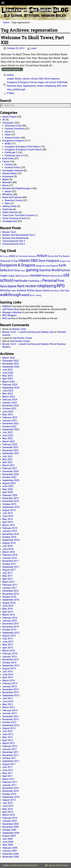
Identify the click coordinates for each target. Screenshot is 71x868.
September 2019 (11, 507)
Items (8, 203)
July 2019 (7, 513)
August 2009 (9, 836)
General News (9, 173)
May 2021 (8, 459)
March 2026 (9, 358)
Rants (5, 185)
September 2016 (11, 600)
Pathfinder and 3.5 (14, 156)
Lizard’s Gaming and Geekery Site (32, 10)
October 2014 (9, 663)
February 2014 (10, 683)
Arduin (10, 75)
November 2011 (11, 755)
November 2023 (11, 406)
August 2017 (9, 570)
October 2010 (9, 794)
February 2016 (10, 618)
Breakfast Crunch (14, 200)
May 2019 (8, 519)
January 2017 (10, 588)
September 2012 (11, 725)
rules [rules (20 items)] (14, 291)
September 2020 (11, 480)
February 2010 (10, 818)
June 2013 (8, 701)
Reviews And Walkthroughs (16, 188)
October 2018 (9, 537)
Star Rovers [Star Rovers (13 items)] (55, 291)
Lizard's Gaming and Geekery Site (24, 865)
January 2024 (10, 403)
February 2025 (10, 385)
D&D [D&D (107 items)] (34, 260)
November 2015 (11, 627)
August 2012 (9, 728)
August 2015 (9, 636)
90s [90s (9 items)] (7, 256)
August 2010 (9, 800)
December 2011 (10, 752)
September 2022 (11, 429)
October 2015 (9, 630)
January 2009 (10, 851)
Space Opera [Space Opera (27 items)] (42, 290)
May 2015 (8, 645)
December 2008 (10, 854)
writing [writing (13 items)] (38, 295)
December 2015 (10, 624)
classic (26, 79)
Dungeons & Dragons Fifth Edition (22, 147)
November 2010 (11, 791)
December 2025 (10, 361)
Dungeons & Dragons (18, 82)
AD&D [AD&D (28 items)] (12, 256)
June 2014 (8, 674)
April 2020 (8, 492)
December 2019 (10, 498)
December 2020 (10, 471)
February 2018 (10, 555)
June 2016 (8, 606)
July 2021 (7, 456)
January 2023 (10, 421)
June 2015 (8, 642)
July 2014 (7, 672)
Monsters (7, 182)
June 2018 (8, 549)
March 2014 (9, 680)
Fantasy (9, 164)
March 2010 (9, 815)
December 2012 (10, 716)
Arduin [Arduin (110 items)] (42, 256)
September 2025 (11, 367)
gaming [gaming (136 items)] (32, 270)
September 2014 (11, 666)
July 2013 (7, 698)
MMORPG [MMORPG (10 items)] (25, 276)
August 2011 (9, 764)
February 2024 (10, 400)
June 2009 (8, 842)
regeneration (29, 86)
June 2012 (8, 734)
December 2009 (10, 824)
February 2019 (10, 528)
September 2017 (11, 567)
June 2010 (8, 806)
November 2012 (11, 719)
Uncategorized (10, 221)
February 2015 (10, 654)
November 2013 (11, 692)
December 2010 (10, 788)
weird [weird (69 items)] (25, 295)
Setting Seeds (9, 206)
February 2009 (10, 848)
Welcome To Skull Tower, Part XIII (32, 40)
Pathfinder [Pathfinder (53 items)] (20, 281)
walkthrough (19, 89)
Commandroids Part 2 (14, 244)
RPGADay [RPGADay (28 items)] (5, 290)
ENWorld (7, 306)
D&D (41, 79)
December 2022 (10, 423)
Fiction (6, 162)
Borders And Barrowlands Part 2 (19, 235)
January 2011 (10, 785)
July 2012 (7, 731)
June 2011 (8, 770)
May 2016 (8, 609)
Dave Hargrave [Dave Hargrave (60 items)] (49, 261)
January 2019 (10, 531)
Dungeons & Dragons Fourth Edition (23, 150)
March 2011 (9, 779)
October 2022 (9, 427)
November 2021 (11, 450)
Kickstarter (8, 177)
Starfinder (7, 209)
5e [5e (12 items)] (4, 256)
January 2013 (10, 713)
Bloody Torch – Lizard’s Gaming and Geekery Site (28, 332)
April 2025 (8, 379)
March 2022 (9, 441)
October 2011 (9, 758)
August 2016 (9, 603)
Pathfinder (62, 82)
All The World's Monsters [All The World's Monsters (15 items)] (26, 256)
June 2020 (8, 486)
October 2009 (9, 830)
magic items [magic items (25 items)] (15, 276)
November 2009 (11, 827)
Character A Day (13, 126)
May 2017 (8, 576)
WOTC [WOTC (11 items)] (32, 295)
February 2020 (10, 495)
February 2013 (10, 710)
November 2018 (11, 534)
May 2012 (8, 737)
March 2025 (9, 382)
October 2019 (9, 504)
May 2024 (8, 394)
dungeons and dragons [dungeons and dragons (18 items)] (47, 266)
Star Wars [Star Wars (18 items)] (65, 291)
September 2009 (11, 833)
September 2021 (11, 453)
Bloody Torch (9, 232)
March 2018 (9, 552)
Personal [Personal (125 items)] (50, 280)
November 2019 (11, 501)
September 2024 (11, 388)
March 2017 (9, 582)
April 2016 (8, 612)
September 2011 (11, 761)
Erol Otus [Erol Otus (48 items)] (14, 270)
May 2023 (8, 415)
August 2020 (9, 483)
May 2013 (8, 704)
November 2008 (11, 857)
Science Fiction (13, 138)
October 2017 (9, 564)
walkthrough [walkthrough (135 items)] (10, 295)
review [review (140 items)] (31, 286)
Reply (10, 93)
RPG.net (7, 318)
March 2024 (9, 397)
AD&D (8, 144)
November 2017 (11, 561)
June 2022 (8, 435)
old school (50, 82)
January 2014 (10, 687)
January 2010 (10, 821)
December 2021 (10, 447)
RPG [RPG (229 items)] (61, 286)
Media (6, 179)
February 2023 (10, 417)
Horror (8, 132)
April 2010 (8, 812)
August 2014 (9, 668)
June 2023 (8, 412)
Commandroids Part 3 (14, 241)
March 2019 (9, 525)
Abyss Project (9, 117)
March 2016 (9, 615)
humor (33, 82)
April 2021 (8, 462)
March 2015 (9, 651)
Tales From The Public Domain (18, 215)
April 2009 (8, 845)
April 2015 (8, 648)
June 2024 (8, 391)
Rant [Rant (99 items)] (21, 286)
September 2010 (11, 797)
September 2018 (11, 540)
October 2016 (9, 597)
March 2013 (9, 707)
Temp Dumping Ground (14, 218)
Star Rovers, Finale (22, 338)
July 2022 (7, 432)
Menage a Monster (12, 312)
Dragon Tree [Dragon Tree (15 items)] (65, 261)
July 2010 (7, 803)
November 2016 (11, 594)
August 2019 (9, 510)
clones (34, 79)
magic (41, 82)
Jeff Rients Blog (11, 309)
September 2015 (11, 633)
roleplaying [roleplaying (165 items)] (46, 286)
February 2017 (10, 585)
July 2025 (7, 370)
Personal (11, 86)
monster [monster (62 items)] (36, 275)
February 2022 (10, 444)
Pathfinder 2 (11, 152)
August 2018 (9, 543)
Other (7, 135)
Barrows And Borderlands (15, 238)
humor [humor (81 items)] (65, 270)
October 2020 (9, 477)
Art (4, 120)
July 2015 (7, 639)
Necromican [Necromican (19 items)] (57, 276)
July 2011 (7, 767)
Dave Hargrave (52, 79)
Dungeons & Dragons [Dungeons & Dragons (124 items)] (18, 265)
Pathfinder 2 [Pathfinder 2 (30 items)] (35, 281)
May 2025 (8, 376)
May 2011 (8, 773)
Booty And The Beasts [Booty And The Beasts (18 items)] (59, 256)
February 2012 (10, 746)
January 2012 (10, 749)
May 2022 (8, 438)
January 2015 (10, 657)
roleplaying (50, 86)
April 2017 (8, 579)
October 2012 (9, 722)
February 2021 (10, 468)
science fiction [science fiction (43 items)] (26, 290)
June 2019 (8, 516)
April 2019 (8, 522)
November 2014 (11, 660)
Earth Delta (8, 158)
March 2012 (9, 743)
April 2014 (8, 677)
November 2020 (11, 474)
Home (6, 22)
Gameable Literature (13, 171)
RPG (59, 86)
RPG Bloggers (9, 315)
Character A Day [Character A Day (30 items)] (9, 261)
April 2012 (8, 740)
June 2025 (8, 373)
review (40, 86)
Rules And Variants (12, 197)
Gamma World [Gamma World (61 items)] (50, 270)
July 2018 (7, 546)
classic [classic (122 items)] (24, 260)
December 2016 (10, 591)
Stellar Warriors (10, 212)
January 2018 (10, 558)
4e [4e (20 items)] (1, 256)
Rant (19, 86)
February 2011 (10, 782)
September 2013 (11, 695)
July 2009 (7, 839)
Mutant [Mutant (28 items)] (46, 276)
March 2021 (9, 465)
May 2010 (8, 809)
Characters (8, 123)
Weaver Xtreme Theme (58, 865)
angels (10, 79)
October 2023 (9, 409)
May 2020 (8, 489)
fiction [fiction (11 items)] (23, 271)
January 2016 (10, 621)
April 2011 (8, 776)
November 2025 (11, 364)
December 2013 (10, 689)
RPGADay (7, 194)
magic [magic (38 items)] (4, 276)
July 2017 (7, 573)
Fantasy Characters (15, 129)
